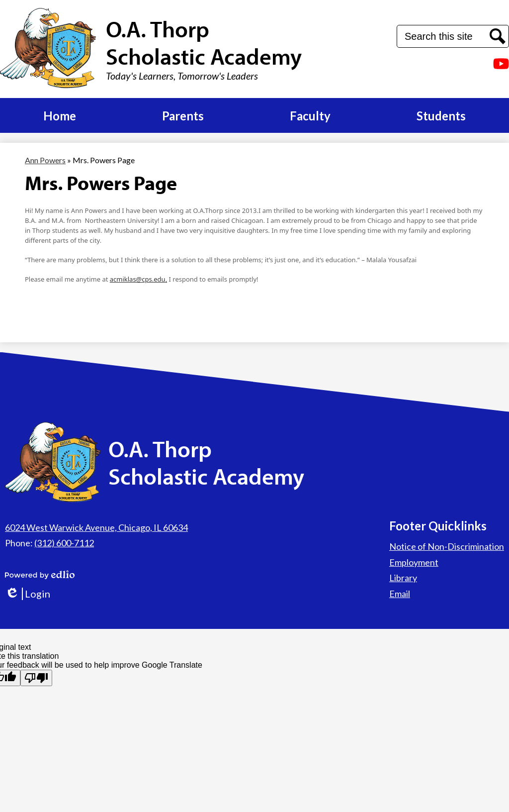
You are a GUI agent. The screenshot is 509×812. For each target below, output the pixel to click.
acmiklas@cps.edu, (138, 279)
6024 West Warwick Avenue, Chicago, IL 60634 (96, 527)
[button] (60, 115)
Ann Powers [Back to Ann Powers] (45, 160)
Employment (414, 562)
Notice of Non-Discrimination (447, 546)
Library (403, 578)
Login (28, 594)
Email (400, 594)
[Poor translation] (36, 678)
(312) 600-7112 (64, 543)
